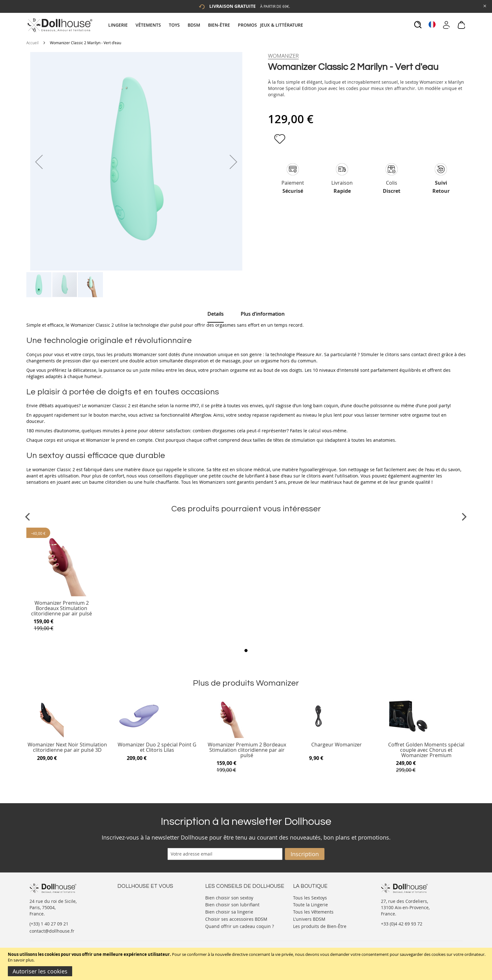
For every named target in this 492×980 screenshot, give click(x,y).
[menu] (206, 25)
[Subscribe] (305, 854)
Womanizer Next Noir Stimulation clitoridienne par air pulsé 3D (67, 748)
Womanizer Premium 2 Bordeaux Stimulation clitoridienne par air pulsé (61, 608)
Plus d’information (263, 314)
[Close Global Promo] (484, 5)
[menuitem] (121, 25)
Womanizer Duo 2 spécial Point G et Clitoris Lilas (157, 748)
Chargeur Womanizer (337, 745)
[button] (39, 162)
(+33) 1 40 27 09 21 (49, 924)
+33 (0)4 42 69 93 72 (402, 924)
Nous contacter (133, 897)
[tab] (206, 25)
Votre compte (131, 903)
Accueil (32, 43)
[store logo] (59, 25)
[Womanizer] (283, 56)
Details (216, 314)
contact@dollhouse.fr (52, 931)
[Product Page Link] (62, 595)
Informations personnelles (145, 910)
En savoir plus (21, 960)
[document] (247, 964)
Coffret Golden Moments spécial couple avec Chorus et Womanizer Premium (426, 750)
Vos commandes (134, 916)
